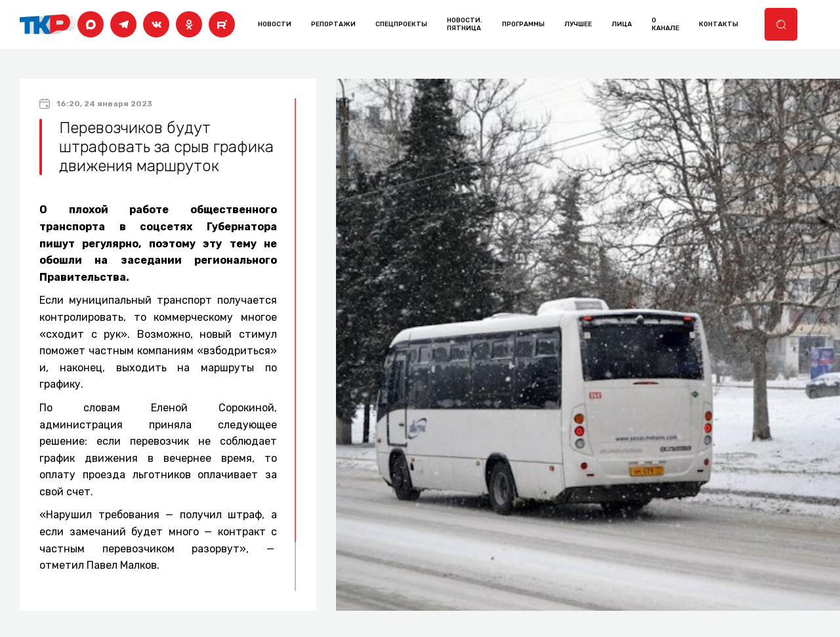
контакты (719, 24)
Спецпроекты (401, 24)
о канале (665, 24)
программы (523, 24)
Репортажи (333, 24)
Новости (275, 24)
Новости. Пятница (465, 24)
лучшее (578, 24)
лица (622, 24)
